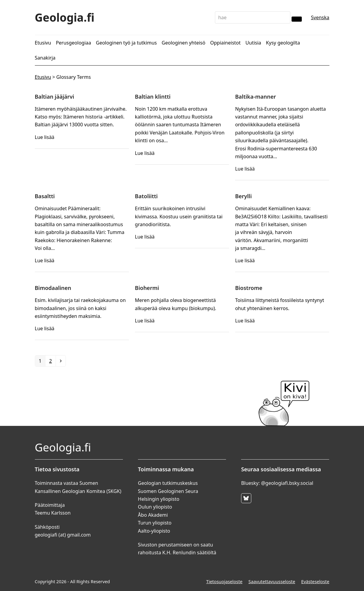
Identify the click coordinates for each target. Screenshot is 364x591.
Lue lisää (45, 137)
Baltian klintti (153, 97)
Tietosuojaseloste (224, 581)
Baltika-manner (255, 97)
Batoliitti (146, 196)
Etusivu (43, 77)
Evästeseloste (315, 581)
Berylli (243, 196)
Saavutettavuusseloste (272, 581)
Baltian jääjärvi (55, 97)
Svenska (320, 17)
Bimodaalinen (53, 288)
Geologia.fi (65, 17)
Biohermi (147, 288)
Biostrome (249, 288)
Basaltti (45, 196)
